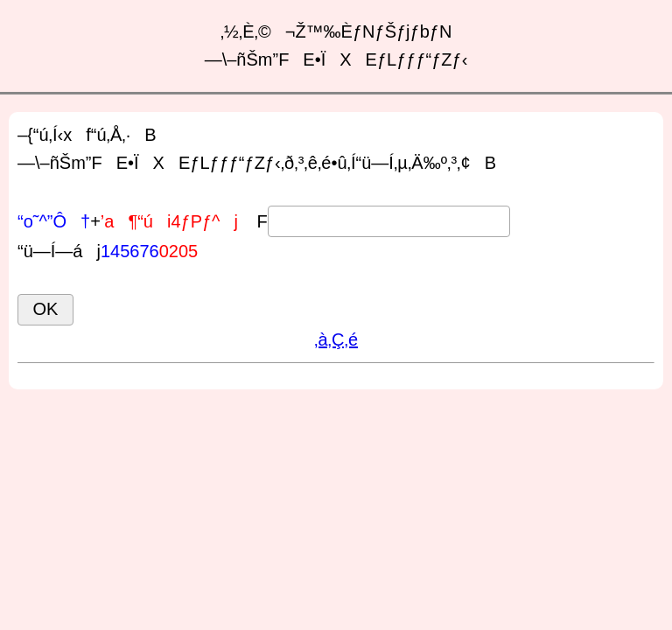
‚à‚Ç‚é (336, 339)
